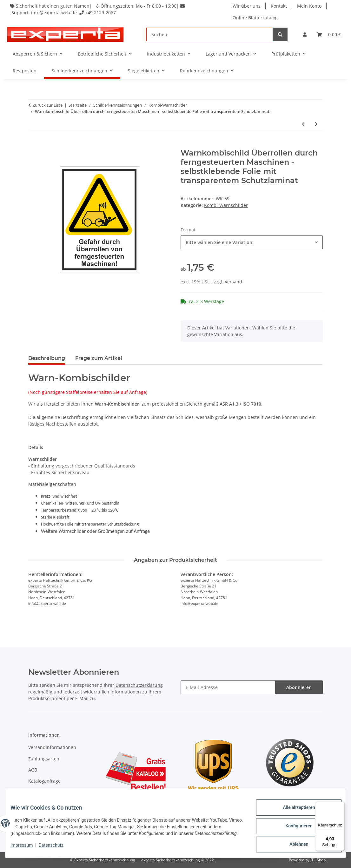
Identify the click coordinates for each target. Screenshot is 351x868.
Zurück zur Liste (48, 105)
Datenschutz (56, 849)
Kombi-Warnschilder (226, 205)
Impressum (27, 849)
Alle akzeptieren (294, 810)
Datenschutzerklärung (139, 685)
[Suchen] (210, 34)
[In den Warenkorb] (33, 145)
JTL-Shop (318, 860)
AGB (33, 770)
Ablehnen (294, 843)
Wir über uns (248, 6)
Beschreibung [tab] (47, 358)
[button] (305, 34)
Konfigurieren (294, 826)
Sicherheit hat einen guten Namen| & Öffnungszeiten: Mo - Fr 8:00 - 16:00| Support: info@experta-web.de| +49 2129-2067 (99, 9)
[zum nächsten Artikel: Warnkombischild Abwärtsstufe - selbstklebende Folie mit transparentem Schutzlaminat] (316, 124)
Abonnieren (299, 687)
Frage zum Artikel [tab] (99, 358)
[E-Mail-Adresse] (228, 687)
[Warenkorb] (329, 34)
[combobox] (252, 242)
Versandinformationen (52, 747)
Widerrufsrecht (44, 792)
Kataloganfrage (44, 781)
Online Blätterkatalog (256, 18)
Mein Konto (310, 6)
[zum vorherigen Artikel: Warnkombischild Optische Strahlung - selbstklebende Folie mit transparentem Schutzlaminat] (303, 124)
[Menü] (341, 805)
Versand (233, 282)
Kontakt (280, 6)
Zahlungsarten (44, 759)
